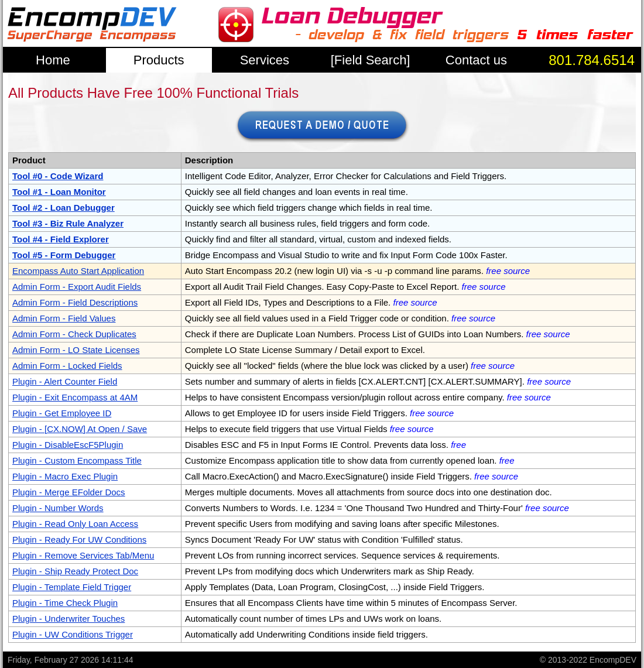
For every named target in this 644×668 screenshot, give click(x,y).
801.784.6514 (592, 60)
